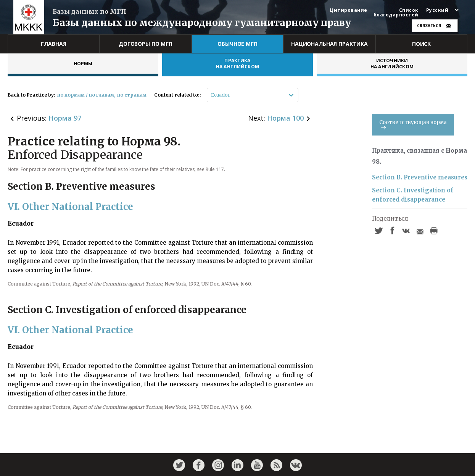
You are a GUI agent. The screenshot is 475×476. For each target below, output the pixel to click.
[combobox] (212, 95)
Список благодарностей (396, 13)
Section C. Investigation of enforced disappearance (413, 195)
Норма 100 (285, 118)
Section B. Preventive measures (420, 177)
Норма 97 (65, 118)
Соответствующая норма (413, 124)
